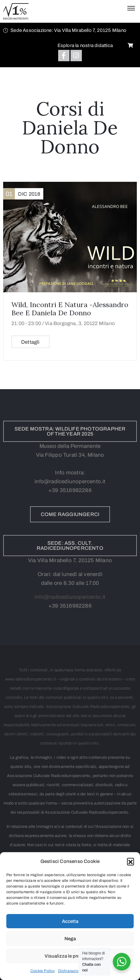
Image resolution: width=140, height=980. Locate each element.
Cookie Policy (43, 971)
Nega (70, 939)
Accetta (70, 921)
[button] (131, 861)
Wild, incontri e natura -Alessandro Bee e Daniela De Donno (70, 309)
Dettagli (30, 342)
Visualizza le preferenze (70, 956)
